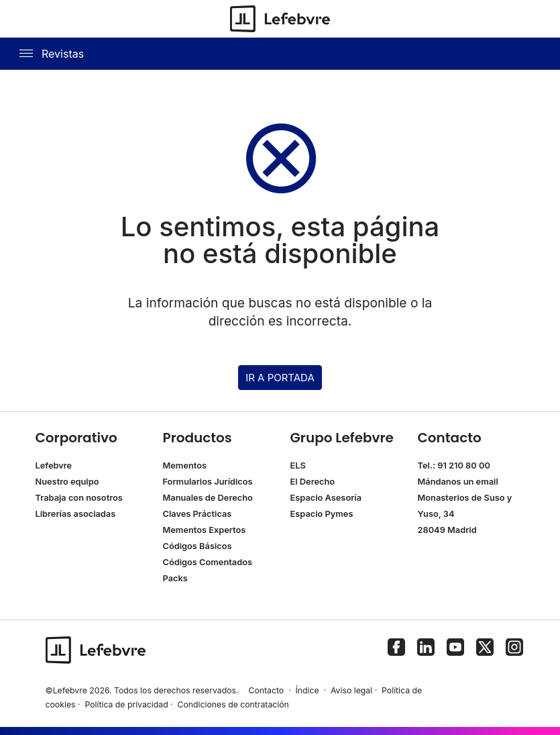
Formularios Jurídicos (208, 482)
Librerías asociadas (76, 514)
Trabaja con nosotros (79, 498)
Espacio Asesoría (326, 498)
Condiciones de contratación (233, 704)
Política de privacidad (126, 704)
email (487, 482)
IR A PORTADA (280, 378)
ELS (298, 465)
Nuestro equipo (67, 482)
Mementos (185, 465)
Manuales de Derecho (208, 498)
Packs (175, 578)
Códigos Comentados (208, 562)
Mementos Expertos (205, 530)
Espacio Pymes (322, 514)
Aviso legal (351, 690)
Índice (307, 690)
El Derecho (313, 482)
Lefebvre (54, 465)
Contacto (266, 690)
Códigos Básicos (198, 546)
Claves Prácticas (198, 514)
